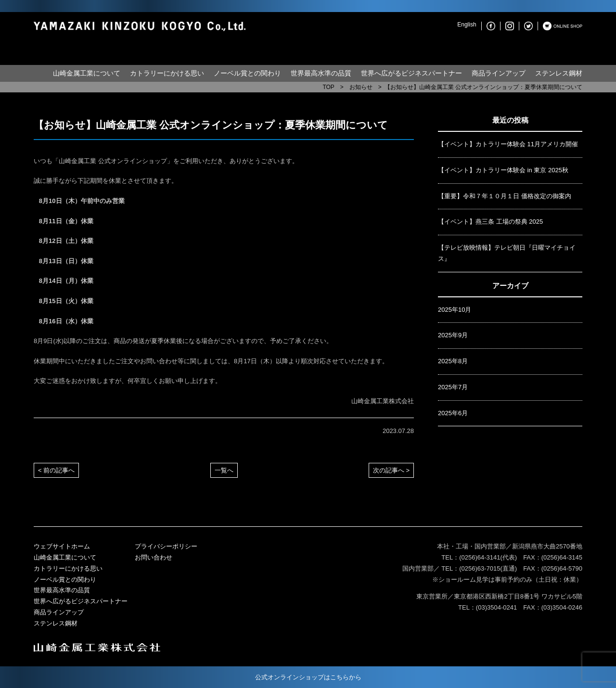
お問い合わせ (154, 557)
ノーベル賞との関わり (247, 73)
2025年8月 (453, 361)
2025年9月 (453, 335)
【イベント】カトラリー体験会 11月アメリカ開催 (508, 144)
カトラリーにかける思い (167, 73)
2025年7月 (453, 387)
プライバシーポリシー (166, 546)
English (467, 25)
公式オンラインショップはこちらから (308, 677)
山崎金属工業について (87, 73)
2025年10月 (455, 310)
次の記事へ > (391, 470)
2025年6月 (453, 413)
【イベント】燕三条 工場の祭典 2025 (490, 222)
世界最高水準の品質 (321, 73)
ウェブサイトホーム (62, 546)
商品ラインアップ (499, 73)
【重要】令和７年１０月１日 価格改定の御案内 (505, 196)
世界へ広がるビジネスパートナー (411, 73)
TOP (328, 87)
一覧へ (224, 470)
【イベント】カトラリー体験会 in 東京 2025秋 (503, 170)
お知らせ (361, 87)
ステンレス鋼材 (559, 73)
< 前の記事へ (56, 470)
